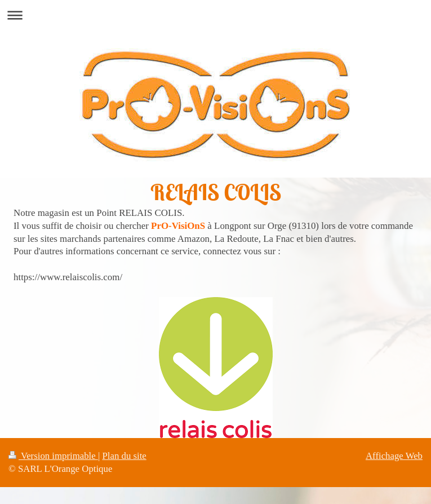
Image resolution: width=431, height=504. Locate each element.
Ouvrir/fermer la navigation (215, 15)
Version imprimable (53, 456)
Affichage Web (394, 456)
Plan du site (125, 456)
